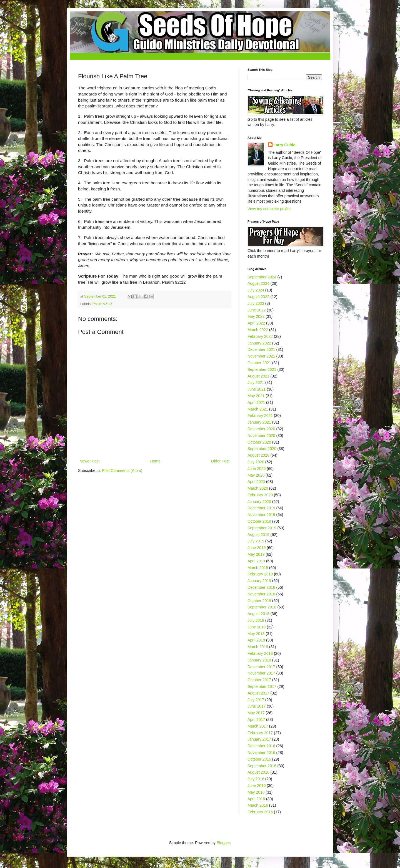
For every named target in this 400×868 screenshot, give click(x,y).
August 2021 (258, 376)
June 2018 (257, 627)
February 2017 (260, 733)
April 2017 (256, 719)
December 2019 (261, 508)
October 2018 (259, 601)
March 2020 (258, 488)
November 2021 (261, 356)
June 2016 (257, 786)
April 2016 (256, 799)
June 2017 (257, 706)
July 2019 (256, 541)
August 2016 (258, 772)
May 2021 (256, 396)
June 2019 (257, 548)
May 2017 (256, 713)
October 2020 (259, 442)
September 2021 (262, 369)
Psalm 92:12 (102, 304)
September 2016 (262, 766)
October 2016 (259, 759)
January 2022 (259, 343)
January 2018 (259, 660)
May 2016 (256, 792)
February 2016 (260, 812)
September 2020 (262, 449)
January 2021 (259, 422)
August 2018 (258, 614)
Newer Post (89, 461)
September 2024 (262, 277)
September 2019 (262, 528)
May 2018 (256, 634)
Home (155, 461)
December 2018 (261, 587)
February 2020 (260, 495)
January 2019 (259, 581)
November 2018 (261, 594)
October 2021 (259, 363)
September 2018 (262, 607)
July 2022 (256, 303)
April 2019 (256, 561)
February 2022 (260, 336)
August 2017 (258, 693)
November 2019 (261, 515)
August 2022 (258, 297)
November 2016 (261, 753)
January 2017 (259, 739)
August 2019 (258, 535)
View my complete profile (269, 209)
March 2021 (258, 409)
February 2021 (260, 416)
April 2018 (256, 640)
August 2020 (258, 455)
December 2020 (261, 429)
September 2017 (262, 686)
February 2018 (260, 653)
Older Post (220, 461)
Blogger (223, 843)
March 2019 (258, 568)
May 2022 (256, 316)
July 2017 (256, 700)
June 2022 (257, 310)
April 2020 (256, 482)
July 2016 (256, 779)
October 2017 (259, 680)
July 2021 (256, 383)
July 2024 (256, 290)
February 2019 (260, 574)
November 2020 (261, 436)
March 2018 (258, 647)
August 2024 (258, 283)
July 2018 (256, 620)
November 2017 (261, 673)
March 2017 (258, 726)
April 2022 (256, 323)
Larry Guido (285, 145)
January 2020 (259, 502)
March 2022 (258, 330)
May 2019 (256, 554)
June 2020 (257, 469)
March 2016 (258, 805)
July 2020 (256, 462)
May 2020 (256, 475)
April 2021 (256, 402)
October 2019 (259, 521)
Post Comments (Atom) (122, 471)
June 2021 (257, 389)
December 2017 (261, 667)
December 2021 (261, 349)
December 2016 (261, 746)
